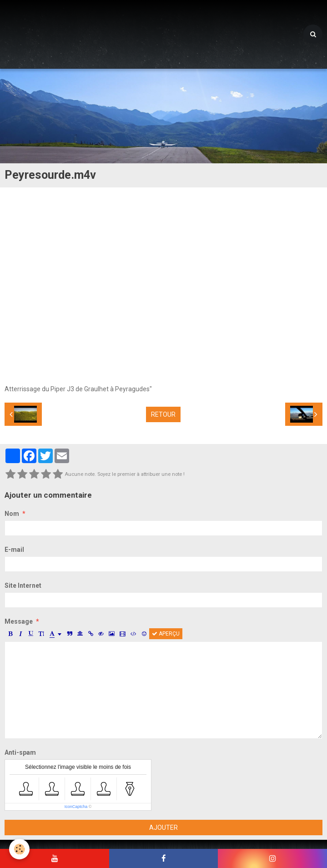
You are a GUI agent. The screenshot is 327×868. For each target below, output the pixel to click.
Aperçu (166, 634)
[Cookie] (19, 849)
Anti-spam (20, 752)
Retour (163, 414)
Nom (12, 514)
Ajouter (163, 828)
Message (19, 621)
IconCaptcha (76, 807)
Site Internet (23, 585)
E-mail (14, 550)
